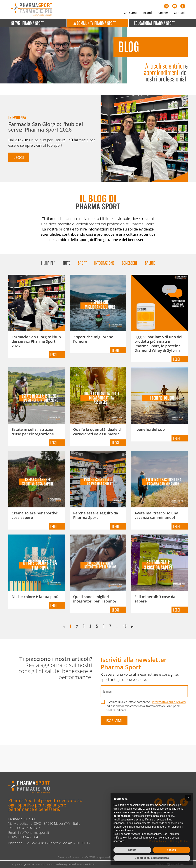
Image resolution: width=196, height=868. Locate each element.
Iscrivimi (114, 720)
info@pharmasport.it (34, 832)
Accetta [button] (171, 850)
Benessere (130, 263)
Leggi (19, 157)
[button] (188, 798)
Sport (82, 263)
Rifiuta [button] (132, 850)
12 (125, 626)
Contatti (180, 13)
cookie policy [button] (167, 816)
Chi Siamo (131, 13)
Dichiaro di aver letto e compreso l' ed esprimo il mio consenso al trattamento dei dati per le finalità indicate (146, 706)
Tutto (67, 263)
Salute (150, 263)
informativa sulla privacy (169, 702)
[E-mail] (144, 691)
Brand (148, 13)
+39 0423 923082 (27, 828)
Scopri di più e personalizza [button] (152, 858)
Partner (163, 13)
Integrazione (104, 263)
